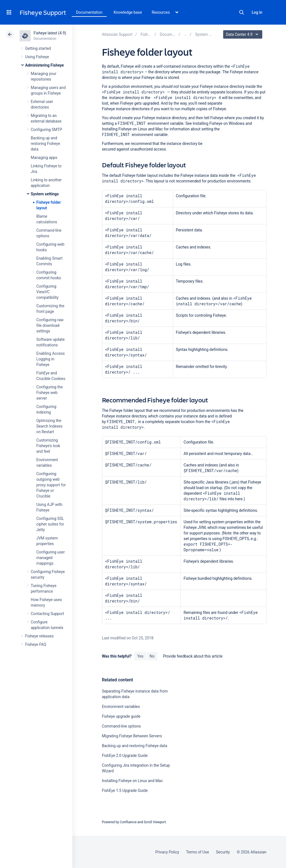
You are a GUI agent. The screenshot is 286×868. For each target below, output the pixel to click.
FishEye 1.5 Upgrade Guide (125, 790)
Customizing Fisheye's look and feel (48, 446)
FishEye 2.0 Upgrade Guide (125, 756)
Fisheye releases (39, 636)
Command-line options (121, 726)
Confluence (128, 822)
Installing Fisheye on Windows (219, 123)
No (152, 656)
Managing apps (44, 158)
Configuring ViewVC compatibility (47, 292)
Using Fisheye (37, 57)
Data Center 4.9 (243, 34)
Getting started (38, 48)
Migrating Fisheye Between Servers (132, 736)
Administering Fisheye (45, 65)
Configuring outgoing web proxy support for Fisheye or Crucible (51, 485)
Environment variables (121, 707)
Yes (140, 656)
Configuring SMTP (46, 130)
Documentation (89, 12)
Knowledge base (128, 12)
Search (242, 12)
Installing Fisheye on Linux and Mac (133, 129)
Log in (257, 12)
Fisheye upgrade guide (121, 716)
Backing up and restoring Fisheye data (45, 144)
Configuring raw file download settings (50, 325)
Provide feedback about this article (193, 656)
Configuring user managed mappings (51, 558)
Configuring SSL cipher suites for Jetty (50, 524)
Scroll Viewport (155, 822)
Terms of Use (197, 852)
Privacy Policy (167, 852)
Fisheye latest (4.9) (50, 33)
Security (223, 852)
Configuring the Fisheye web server (50, 393)
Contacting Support (47, 614)
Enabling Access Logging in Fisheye (51, 359)
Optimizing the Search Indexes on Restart (49, 426)
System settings (45, 194)
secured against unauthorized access (134, 149)
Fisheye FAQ (36, 644)
